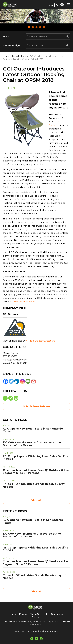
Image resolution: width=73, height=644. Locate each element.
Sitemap (36, 617)
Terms (13, 614)
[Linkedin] (17, 381)
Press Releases (20, 56)
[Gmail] (33, 381)
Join (51, 5)
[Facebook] (6, 381)
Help (46, 614)
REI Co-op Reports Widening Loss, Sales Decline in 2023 (35, 458)
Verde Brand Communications (41, 341)
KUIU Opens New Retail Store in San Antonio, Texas (33, 430)
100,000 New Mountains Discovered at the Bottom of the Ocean (32, 444)
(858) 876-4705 (36, 624)
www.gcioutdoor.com (24, 302)
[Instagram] (22, 381)
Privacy (23, 614)
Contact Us (57, 614)
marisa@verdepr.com (15, 360)
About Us (35, 614)
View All (36, 500)
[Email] (28, 381)
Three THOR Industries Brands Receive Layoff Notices (34, 485)
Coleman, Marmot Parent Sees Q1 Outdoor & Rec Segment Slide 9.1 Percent (36, 472)
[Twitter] (11, 381)
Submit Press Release (36, 406)
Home (6, 56)
